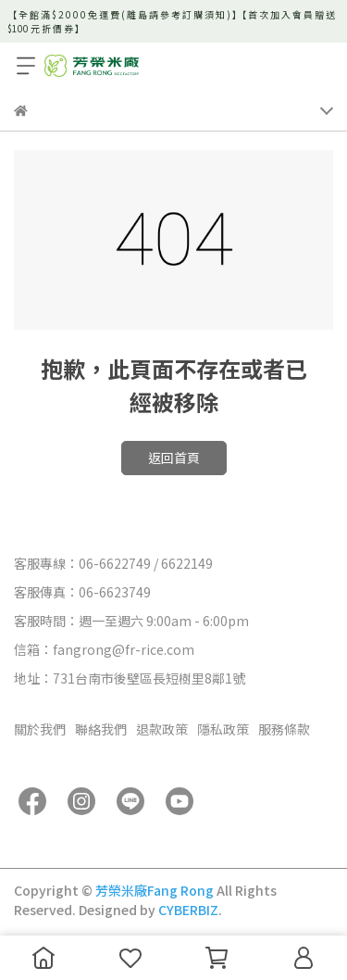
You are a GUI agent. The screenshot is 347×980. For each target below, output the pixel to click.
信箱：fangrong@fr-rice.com (104, 649)
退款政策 (162, 729)
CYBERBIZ (188, 910)
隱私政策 (223, 729)
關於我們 (40, 729)
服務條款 (284, 729)
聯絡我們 (101, 729)
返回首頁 (174, 458)
